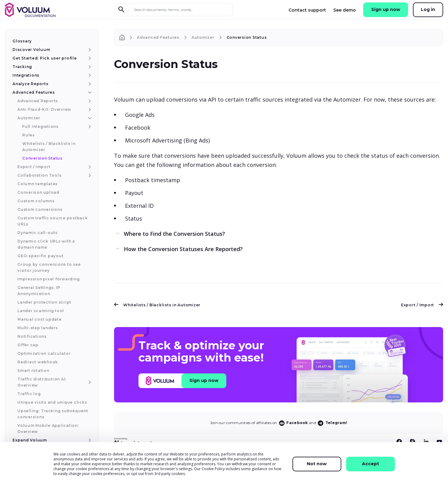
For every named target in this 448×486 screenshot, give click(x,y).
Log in (428, 9)
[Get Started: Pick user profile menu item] (89, 58)
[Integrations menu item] (89, 75)
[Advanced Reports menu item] (89, 101)
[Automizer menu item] (89, 118)
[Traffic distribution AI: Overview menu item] (89, 382)
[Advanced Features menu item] (89, 92)
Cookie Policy (213, 469)
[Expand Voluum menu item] (89, 440)
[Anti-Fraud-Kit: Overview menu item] (89, 110)
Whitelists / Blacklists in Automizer (157, 305)
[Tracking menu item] (89, 67)
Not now (317, 464)
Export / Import (422, 305)
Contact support (307, 10)
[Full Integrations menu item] (89, 127)
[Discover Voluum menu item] (89, 50)
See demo (345, 10)
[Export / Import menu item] (89, 167)
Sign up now (386, 9)
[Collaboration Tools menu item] (89, 175)
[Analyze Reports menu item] (89, 84)
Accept (371, 464)
